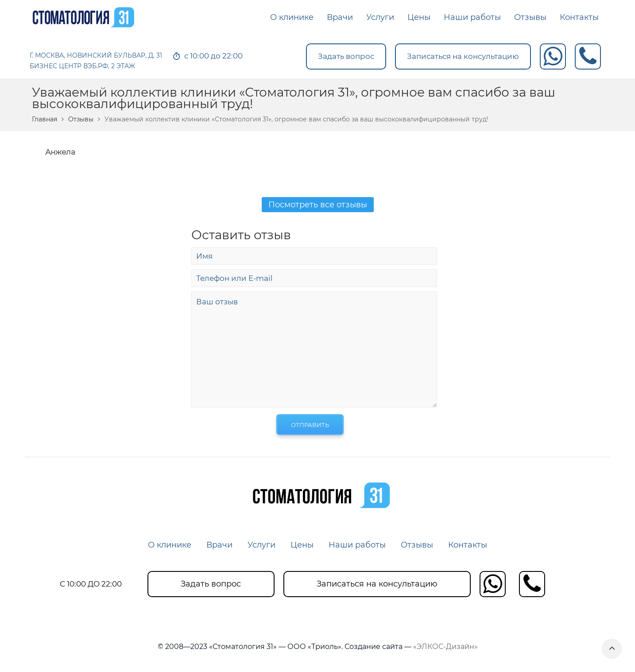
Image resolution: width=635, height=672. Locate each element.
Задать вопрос (346, 56)
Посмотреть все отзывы (318, 205)
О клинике (170, 545)
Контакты (468, 545)
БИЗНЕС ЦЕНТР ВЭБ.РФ (69, 66)
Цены (302, 545)
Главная (45, 119)
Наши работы (357, 545)
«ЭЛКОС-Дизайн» (445, 647)
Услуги (261, 545)
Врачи (219, 545)
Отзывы (81, 119)
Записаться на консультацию (463, 56)
